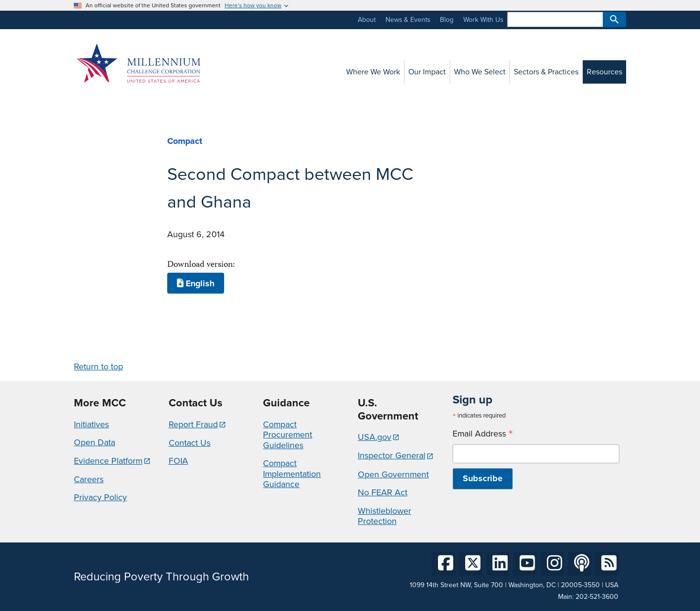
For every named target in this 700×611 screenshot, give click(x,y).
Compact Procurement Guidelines (288, 435)
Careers (89, 479)
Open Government (393, 474)
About (367, 20)
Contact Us (190, 443)
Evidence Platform (108, 461)
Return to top (98, 367)
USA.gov (375, 437)
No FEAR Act (383, 492)
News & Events (408, 20)
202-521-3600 (597, 597)
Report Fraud (193, 424)
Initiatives (91, 424)
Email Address (483, 434)
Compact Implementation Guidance (292, 474)
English (196, 283)
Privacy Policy (100, 497)
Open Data (95, 442)
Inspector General (392, 455)
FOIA (178, 461)
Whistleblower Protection (385, 516)
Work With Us (483, 20)
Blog (447, 20)
